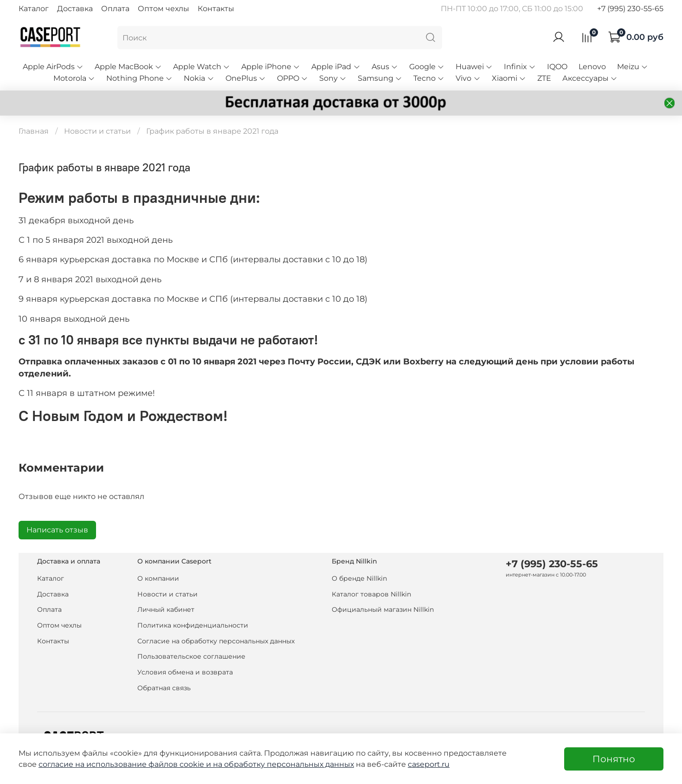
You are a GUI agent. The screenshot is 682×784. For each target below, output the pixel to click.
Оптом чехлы (164, 9)
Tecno (429, 78)
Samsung (380, 78)
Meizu (633, 67)
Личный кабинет (166, 609)
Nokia (199, 78)
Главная (34, 131)
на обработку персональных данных (283, 764)
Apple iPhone (271, 67)
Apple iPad (336, 67)
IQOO (557, 67)
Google (427, 67)
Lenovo (592, 67)
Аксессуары (590, 78)
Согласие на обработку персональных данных (216, 641)
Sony (333, 78)
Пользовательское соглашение (191, 656)
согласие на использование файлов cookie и (126, 764)
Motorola (74, 78)
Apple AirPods (53, 67)
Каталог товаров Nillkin (371, 594)
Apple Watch (202, 67)
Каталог (34, 9)
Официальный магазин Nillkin (383, 609)
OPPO (293, 78)
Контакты (216, 9)
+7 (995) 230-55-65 (630, 9)
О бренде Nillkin (359, 578)
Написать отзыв (57, 530)
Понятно (614, 759)
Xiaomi (509, 78)
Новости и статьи (97, 131)
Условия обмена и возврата (185, 672)
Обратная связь (164, 688)
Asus (385, 67)
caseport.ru (429, 764)
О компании (158, 578)
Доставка (75, 9)
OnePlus (246, 78)
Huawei (474, 67)
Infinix (520, 67)
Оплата (115, 9)
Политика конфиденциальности (193, 625)
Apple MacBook (128, 67)
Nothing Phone (139, 78)
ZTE (544, 78)
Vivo (468, 78)
